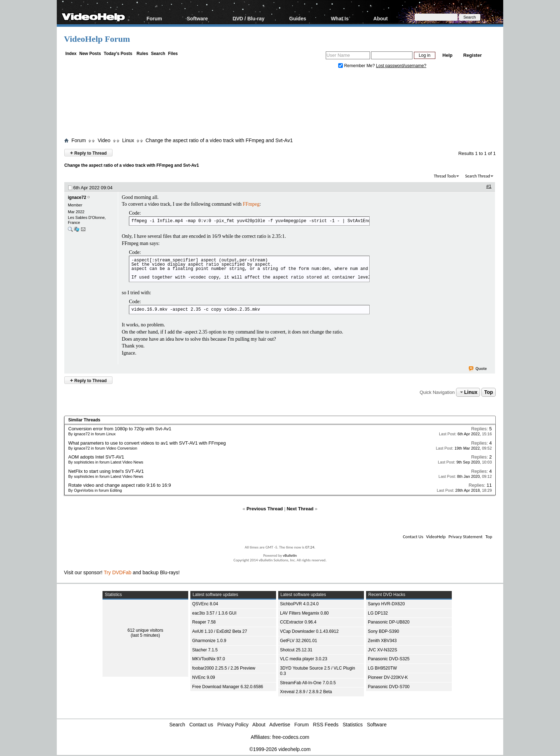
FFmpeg (251, 204)
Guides (298, 18)
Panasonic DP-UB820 (389, 622)
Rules (142, 54)
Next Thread (300, 509)
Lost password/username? (401, 66)
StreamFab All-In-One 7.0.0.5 (308, 683)
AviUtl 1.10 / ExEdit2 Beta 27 (220, 631)
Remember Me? (357, 66)
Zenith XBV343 (382, 641)
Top (489, 392)
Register (472, 55)
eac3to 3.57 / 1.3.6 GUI (214, 613)
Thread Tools (445, 176)
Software (197, 18)
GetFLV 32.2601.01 (299, 641)
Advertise (280, 725)
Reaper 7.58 (204, 622)
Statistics (353, 725)
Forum (154, 18)
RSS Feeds (326, 725)
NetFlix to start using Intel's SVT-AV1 (106, 471)
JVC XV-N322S (382, 650)
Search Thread (477, 176)
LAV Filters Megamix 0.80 (304, 613)
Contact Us (413, 537)
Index (71, 54)
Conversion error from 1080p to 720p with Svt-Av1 (120, 429)
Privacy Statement (466, 537)
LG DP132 (378, 613)
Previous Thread (265, 509)
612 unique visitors (145, 630)
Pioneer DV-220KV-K (388, 677)
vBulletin (290, 555)
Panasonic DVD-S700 (389, 687)
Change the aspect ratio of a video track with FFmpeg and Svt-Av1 (219, 140)
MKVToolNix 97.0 (209, 659)
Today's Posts (118, 54)
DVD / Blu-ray (248, 18)
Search (158, 54)
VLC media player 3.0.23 (304, 659)
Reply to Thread (88, 153)
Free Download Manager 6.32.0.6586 (228, 687)
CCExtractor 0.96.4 (298, 622)
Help (447, 55)
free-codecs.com (291, 737)
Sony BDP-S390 (383, 631)
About (380, 18)
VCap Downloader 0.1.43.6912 (309, 631)
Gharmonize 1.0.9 (209, 641)
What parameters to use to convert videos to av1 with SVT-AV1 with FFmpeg (147, 443)
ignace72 (77, 197)
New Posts (90, 54)
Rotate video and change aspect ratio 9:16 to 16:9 (120, 485)
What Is (340, 18)
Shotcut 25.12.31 (296, 650)
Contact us (201, 725)
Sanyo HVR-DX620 (386, 604)
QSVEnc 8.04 (205, 604)
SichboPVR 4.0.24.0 (299, 604)
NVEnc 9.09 (204, 677)
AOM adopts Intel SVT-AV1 (96, 457)
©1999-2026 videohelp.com (280, 749)
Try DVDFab (118, 572)
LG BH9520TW (382, 668)
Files (173, 54)
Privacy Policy (233, 725)
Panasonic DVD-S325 (389, 659)
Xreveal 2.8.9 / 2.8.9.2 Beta (306, 692)
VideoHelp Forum (97, 39)
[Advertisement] (280, 105)
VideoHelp (436, 537)
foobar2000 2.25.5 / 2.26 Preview (224, 668)
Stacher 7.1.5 (205, 650)
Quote (478, 369)
